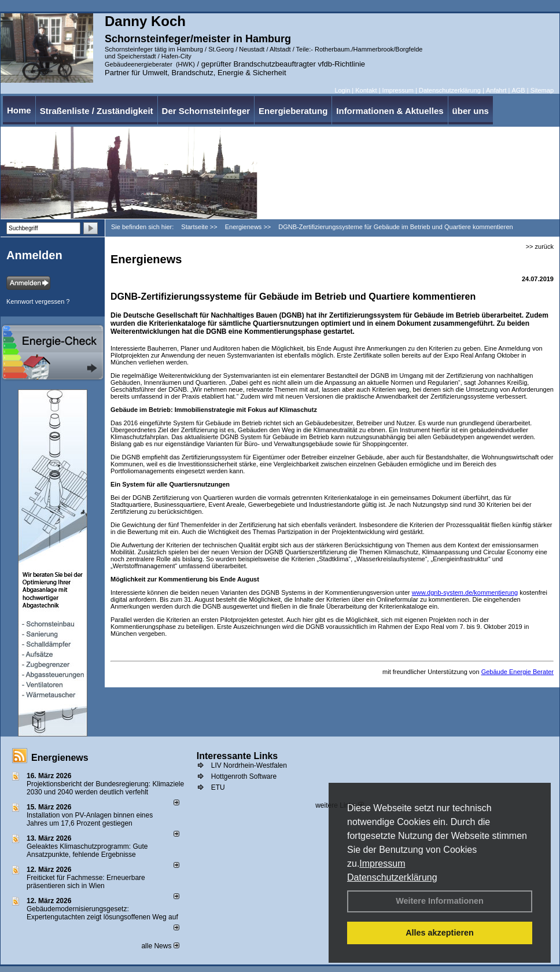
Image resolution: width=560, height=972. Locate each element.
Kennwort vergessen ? (38, 301)
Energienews (60, 758)
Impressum (382, 864)
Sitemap (542, 90)
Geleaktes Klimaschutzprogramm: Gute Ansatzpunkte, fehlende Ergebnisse (87, 851)
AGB (518, 90)
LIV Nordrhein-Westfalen (249, 765)
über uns (471, 111)
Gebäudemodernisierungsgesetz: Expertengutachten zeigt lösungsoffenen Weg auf (102, 913)
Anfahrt (496, 90)
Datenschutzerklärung (392, 877)
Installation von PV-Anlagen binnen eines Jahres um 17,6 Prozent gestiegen (90, 819)
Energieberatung (293, 111)
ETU (218, 787)
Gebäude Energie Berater (517, 672)
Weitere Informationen (440, 901)
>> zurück (540, 246)
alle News (160, 946)
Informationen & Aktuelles (390, 111)
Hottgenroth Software (244, 776)
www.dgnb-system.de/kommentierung (465, 592)
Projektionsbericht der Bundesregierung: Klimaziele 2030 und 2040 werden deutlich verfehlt (105, 788)
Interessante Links (237, 756)
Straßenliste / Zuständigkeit (97, 111)
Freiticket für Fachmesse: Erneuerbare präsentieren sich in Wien (86, 882)
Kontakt (366, 90)
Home (19, 110)
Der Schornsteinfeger (206, 111)
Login (342, 90)
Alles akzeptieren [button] (440, 933)
